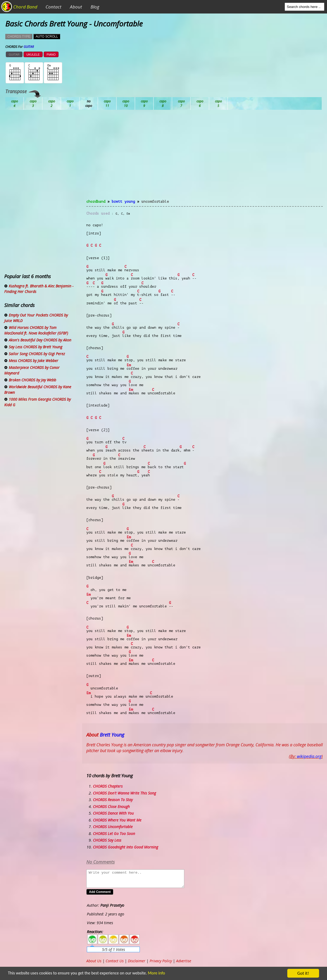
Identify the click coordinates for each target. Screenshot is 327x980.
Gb (200, 103)
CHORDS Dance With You (113, 813)
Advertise (184, 961)
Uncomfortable (155, 202)
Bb (52, 103)
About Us (94, 961)
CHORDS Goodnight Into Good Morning (126, 847)
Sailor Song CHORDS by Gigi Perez (37, 354)
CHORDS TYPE (19, 37)
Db (107, 103)
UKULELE (33, 55)
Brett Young (123, 202)
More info (157, 974)
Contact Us (115, 961)
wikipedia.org (309, 756)
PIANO (51, 55)
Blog (95, 7)
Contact (53, 7)
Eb (144, 103)
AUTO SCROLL (47, 37)
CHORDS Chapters (108, 786)
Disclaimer (137, 961)
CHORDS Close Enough (111, 807)
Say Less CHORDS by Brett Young (35, 347)
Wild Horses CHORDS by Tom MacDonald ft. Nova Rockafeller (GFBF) (36, 330)
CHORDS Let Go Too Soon (114, 834)
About (76, 7)
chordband (96, 202)
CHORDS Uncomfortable (113, 827)
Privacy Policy (161, 961)
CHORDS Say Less (107, 840)
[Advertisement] (205, 158)
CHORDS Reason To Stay (113, 800)
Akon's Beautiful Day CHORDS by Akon (40, 340)
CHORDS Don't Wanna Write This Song (124, 793)
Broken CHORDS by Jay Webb (32, 380)
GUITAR (14, 55)
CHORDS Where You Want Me (117, 820)
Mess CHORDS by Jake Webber (33, 361)
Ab (15, 103)
